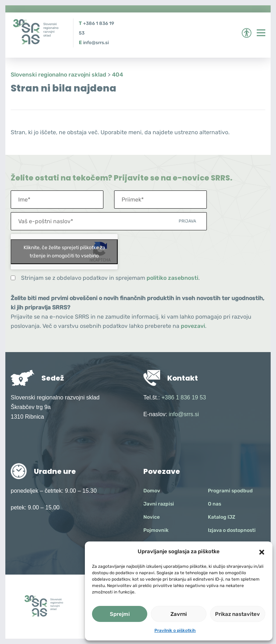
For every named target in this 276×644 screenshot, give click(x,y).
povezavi (193, 326)
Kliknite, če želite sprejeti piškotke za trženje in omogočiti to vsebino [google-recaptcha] (64, 252)
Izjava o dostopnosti (232, 530)
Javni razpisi (159, 504)
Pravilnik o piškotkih (175, 630)
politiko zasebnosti (172, 278)
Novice (152, 517)
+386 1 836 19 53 (184, 397)
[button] (262, 551)
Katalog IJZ (222, 517)
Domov (152, 491)
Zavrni (179, 614)
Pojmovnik (156, 530)
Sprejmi (120, 614)
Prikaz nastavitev (237, 614)
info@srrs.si (96, 43)
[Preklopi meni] (261, 33)
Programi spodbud (230, 491)
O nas (214, 504)
